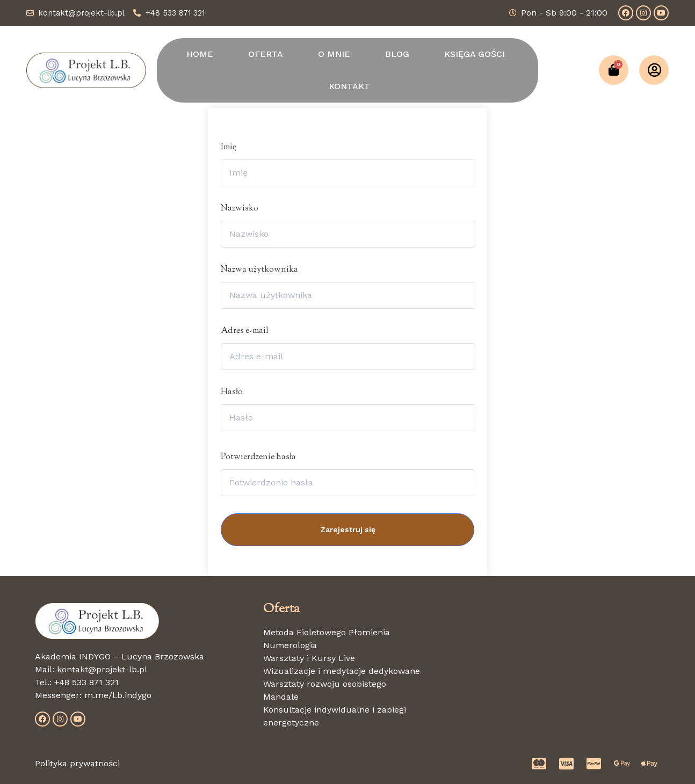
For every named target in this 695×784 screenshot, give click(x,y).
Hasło (232, 392)
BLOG (397, 54)
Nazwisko (240, 209)
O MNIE (334, 54)
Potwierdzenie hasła (258, 457)
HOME (200, 54)
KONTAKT (349, 86)
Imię (229, 147)
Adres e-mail (245, 331)
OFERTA (266, 54)
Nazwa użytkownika (259, 270)
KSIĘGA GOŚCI (475, 54)
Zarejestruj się (348, 529)
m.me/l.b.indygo (118, 695)
